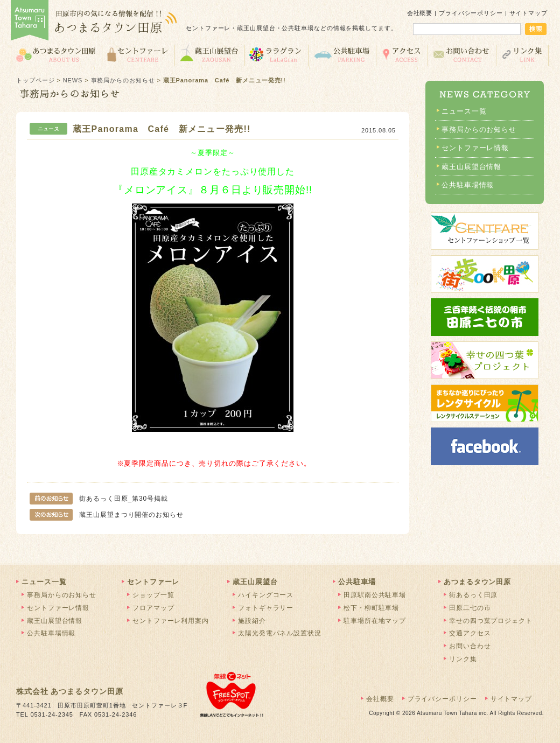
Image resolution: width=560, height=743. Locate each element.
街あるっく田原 (473, 595)
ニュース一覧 (464, 111)
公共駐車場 (342, 55)
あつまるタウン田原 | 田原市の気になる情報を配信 (94, 22)
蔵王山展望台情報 (471, 167)
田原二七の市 (470, 608)
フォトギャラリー (266, 608)
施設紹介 (252, 621)
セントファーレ (138, 55)
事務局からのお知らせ (123, 80)
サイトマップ (528, 13)
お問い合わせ (462, 55)
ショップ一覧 (153, 595)
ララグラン (276, 55)
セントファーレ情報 (475, 148)
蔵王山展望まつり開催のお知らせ (107, 515)
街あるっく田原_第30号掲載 (99, 499)
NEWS (73, 80)
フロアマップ (153, 608)
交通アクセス (402, 55)
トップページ (35, 80)
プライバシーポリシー (471, 13)
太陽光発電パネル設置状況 (280, 633)
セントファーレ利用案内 (171, 621)
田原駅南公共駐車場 (375, 595)
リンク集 (523, 55)
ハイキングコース (266, 595)
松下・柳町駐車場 (371, 608)
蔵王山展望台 (209, 55)
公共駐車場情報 (468, 185)
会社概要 (420, 13)
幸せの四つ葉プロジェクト (491, 621)
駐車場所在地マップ (375, 621)
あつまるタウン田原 (56, 55)
